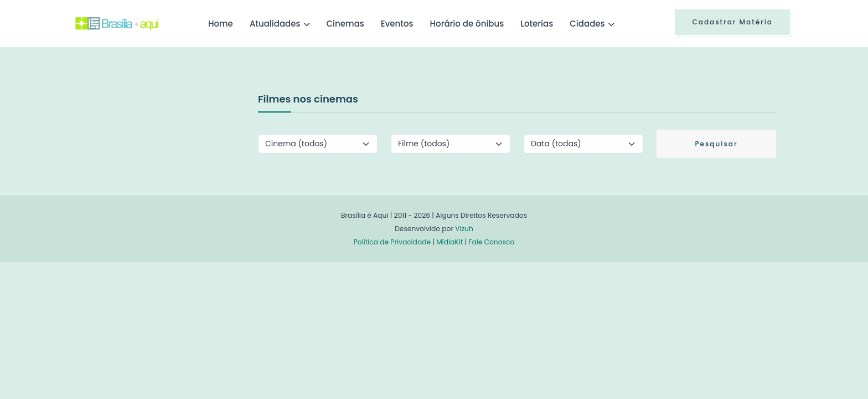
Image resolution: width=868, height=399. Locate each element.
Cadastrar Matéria (732, 22)
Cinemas (345, 24)
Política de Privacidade (392, 242)
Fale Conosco (491, 242)
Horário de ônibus (467, 24)
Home (221, 24)
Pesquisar (716, 144)
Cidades (587, 24)
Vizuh (464, 229)
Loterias (537, 24)
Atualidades (275, 24)
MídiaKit (449, 242)
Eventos (397, 24)
